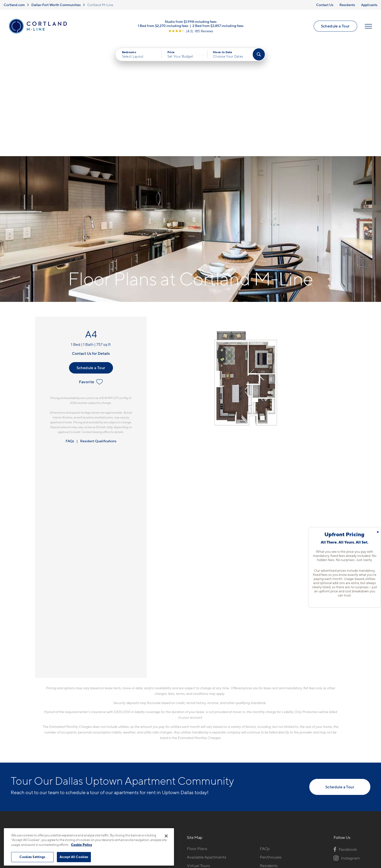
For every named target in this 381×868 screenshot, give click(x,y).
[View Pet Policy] (134, 764)
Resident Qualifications (98, 329)
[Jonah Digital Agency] (359, 833)
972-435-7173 (106, 737)
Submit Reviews (189, 836)
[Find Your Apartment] (259, 56)
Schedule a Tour (335, 27)
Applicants (369, 5)
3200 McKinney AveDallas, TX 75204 (112, 749)
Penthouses (271, 746)
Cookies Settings (32, 857)
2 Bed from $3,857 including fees (218, 27)
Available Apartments (207, 746)
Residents (347, 5)
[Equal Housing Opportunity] (96, 764)
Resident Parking (275, 763)
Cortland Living (201, 780)
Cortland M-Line (100, 5)
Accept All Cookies (74, 857)
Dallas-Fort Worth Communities (56, 5)
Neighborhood (200, 788)
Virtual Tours (198, 754)
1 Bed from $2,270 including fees (163, 27)
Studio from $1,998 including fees (191, 22)
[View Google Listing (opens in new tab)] (191, 32)
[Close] (166, 836)
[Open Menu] (368, 27)
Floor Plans (197, 737)
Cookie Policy (82, 845)
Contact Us (325, 5)
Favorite (91, 270)
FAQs (70, 329)
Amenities (196, 771)
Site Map (212, 836)
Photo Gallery (199, 763)
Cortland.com (14, 5)
